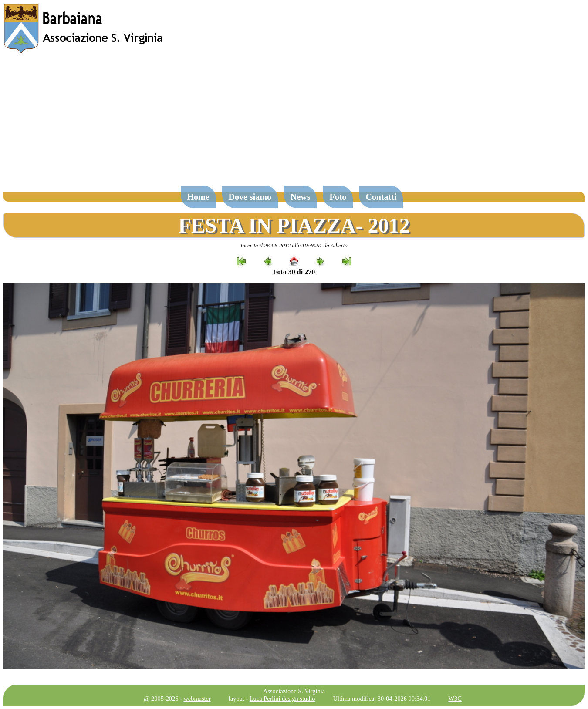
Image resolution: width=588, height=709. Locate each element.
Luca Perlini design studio (282, 699)
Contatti (381, 197)
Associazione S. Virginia (294, 691)
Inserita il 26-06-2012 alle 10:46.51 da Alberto (294, 245)
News (301, 197)
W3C (455, 699)
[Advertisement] (294, 124)
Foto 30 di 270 (294, 272)
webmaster (197, 699)
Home (198, 197)
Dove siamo (250, 197)
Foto (338, 197)
